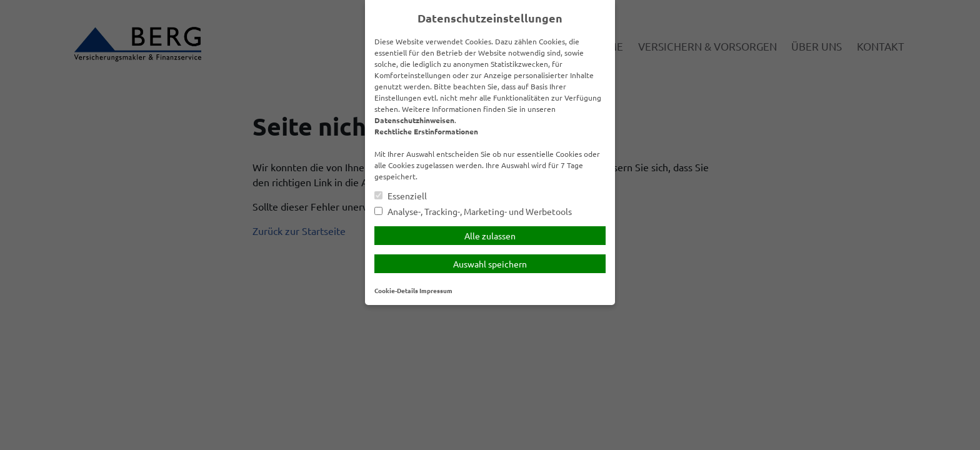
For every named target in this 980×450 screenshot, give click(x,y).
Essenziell (401, 196)
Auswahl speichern (490, 264)
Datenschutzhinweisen (414, 120)
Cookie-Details (396, 290)
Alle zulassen (490, 236)
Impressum (436, 290)
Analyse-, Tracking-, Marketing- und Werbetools (473, 212)
